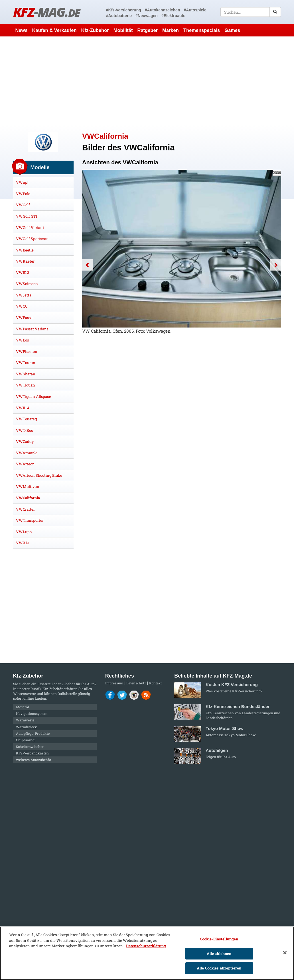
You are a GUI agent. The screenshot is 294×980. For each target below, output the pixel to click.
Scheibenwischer (30, 746)
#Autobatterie (119, 16)
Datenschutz (136, 683)
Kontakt (155, 683)
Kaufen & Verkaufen (54, 30)
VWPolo (23, 194)
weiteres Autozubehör (34, 760)
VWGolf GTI (27, 216)
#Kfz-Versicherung (124, 10)
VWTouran (26, 363)
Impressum (114, 683)
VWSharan (26, 374)
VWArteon (25, 464)
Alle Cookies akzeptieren (219, 968)
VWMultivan (28, 486)
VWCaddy (25, 441)
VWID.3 (23, 273)
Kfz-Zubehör (95, 30)
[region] (147, 953)
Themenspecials (202, 30)
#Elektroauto (174, 16)
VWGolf (23, 205)
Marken (171, 30)
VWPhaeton (27, 351)
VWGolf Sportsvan (32, 239)
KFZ (47, 12)
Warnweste (25, 720)
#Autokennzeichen (163, 10)
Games (232, 30)
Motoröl (23, 707)
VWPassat (25, 318)
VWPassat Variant (32, 329)
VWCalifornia (28, 498)
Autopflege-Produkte (33, 733)
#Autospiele (195, 10)
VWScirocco (27, 284)
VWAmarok (26, 453)
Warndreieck (27, 727)
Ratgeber (147, 30)
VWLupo (24, 532)
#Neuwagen (147, 16)
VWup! (22, 182)
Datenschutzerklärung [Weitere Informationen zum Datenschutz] (146, 946)
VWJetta (24, 295)
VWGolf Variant (30, 228)
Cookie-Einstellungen (219, 939)
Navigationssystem (32, 713)
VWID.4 (23, 408)
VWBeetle (25, 250)
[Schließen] (285, 953)
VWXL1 (23, 543)
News (22, 30)
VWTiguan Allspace (34, 396)
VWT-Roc (25, 430)
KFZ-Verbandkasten (32, 753)
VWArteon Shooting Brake (39, 475)
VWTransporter (30, 520)
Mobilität (123, 30)
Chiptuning (25, 740)
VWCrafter (25, 509)
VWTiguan (26, 385)
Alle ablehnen (219, 954)
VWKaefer (25, 261)
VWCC (22, 306)
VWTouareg (26, 419)
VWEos (22, 340)
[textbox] (251, 12)
